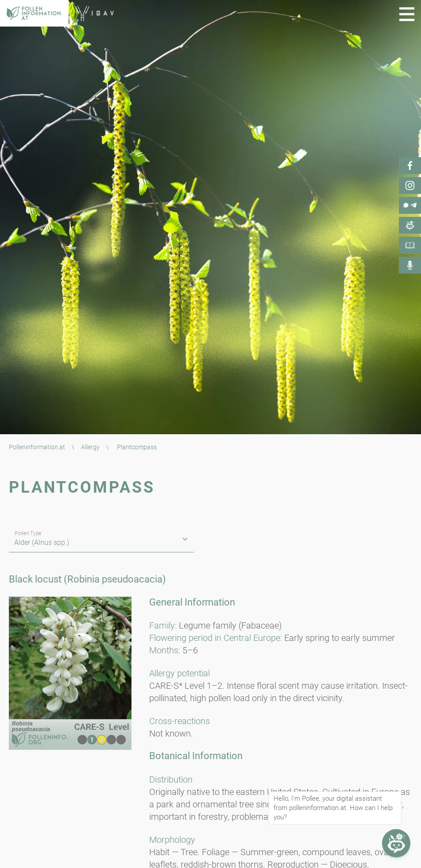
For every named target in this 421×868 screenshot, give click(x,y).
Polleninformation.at (37, 447)
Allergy (90, 447)
